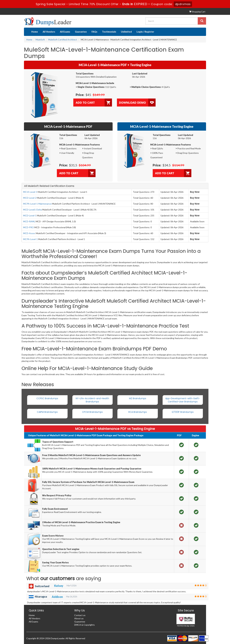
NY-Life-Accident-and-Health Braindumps (92, 400)
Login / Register (145, 32)
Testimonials (109, 32)
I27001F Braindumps (183, 412)
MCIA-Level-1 (30, 192)
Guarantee (81, 32)
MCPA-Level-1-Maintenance (37, 204)
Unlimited (126, 32)
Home (35, 32)
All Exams (65, 32)
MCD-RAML (29, 221)
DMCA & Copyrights (84, 625)
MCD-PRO (29, 227)
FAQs (94, 32)
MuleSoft (40, 40)
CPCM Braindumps (92, 412)
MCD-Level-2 (30, 198)
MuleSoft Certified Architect (63, 40)
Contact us (80, 615)
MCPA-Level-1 (30, 239)
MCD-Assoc (29, 233)
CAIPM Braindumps (47, 412)
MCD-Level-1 (30, 215)
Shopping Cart (197, 12)
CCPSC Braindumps (47, 398)
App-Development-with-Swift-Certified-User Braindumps (183, 400)
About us (79, 618)
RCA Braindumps (138, 412)
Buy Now (195, 192)
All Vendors (49, 32)
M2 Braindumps (138, 398)
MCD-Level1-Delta (33, 210)
